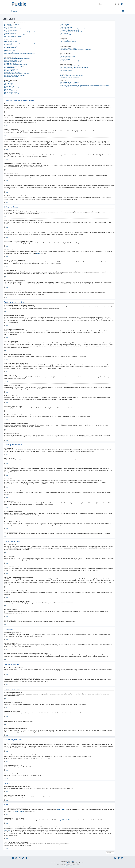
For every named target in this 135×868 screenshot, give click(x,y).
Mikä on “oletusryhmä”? (66, 33)
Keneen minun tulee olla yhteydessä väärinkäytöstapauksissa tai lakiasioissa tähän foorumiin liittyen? (84, 85)
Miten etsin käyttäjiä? (65, 59)
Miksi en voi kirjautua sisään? (11, 30)
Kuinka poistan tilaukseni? (66, 70)
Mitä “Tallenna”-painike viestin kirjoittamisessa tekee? (17, 74)
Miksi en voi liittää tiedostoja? (11, 69)
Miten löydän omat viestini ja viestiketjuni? (70, 61)
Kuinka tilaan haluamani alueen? (68, 69)
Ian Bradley (71, 862)
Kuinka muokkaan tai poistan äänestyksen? (14, 66)
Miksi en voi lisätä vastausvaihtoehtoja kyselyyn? (15, 65)
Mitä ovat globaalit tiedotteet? (11, 88)
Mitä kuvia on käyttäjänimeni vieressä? (13, 49)
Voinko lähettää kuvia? (9, 86)
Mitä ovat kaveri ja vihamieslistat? (68, 48)
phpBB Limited (61, 810)
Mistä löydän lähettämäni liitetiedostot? (70, 77)
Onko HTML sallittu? (9, 83)
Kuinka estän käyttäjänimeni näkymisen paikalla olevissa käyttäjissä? (20, 43)
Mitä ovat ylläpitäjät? (65, 24)
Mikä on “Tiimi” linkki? (65, 35)
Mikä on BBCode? (8, 82)
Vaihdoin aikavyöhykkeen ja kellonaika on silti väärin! (17, 46)
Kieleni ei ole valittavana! (10, 47)
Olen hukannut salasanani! (10, 33)
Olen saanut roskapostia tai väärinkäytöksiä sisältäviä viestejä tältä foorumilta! (79, 43)
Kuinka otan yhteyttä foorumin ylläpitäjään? (70, 87)
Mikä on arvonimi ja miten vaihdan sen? (13, 52)
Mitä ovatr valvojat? (65, 26)
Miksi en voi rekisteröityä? (10, 27)
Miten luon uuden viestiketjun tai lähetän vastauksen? (17, 59)
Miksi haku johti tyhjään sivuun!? (68, 58)
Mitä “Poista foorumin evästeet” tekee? (13, 36)
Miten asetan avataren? (9, 50)
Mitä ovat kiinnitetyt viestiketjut (11, 91)
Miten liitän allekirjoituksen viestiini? (13, 62)
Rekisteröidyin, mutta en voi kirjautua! (13, 29)
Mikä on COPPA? (8, 26)
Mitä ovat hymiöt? (8, 85)
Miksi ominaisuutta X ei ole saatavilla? (69, 84)
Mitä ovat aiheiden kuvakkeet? (11, 94)
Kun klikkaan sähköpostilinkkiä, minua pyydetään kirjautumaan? (19, 53)
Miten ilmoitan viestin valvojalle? (12, 72)
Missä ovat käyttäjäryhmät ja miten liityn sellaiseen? (72, 29)
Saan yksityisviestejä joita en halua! (68, 41)
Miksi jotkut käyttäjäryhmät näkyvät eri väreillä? (71, 32)
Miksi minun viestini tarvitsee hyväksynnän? (14, 75)
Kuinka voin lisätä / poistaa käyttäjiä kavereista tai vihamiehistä (75, 50)
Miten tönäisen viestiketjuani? (11, 77)
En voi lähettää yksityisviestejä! (67, 40)
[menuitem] (122, 4)
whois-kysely (7, 830)
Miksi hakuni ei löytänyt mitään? (68, 56)
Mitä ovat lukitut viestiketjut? (11, 92)
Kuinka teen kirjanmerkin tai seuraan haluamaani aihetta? (74, 67)
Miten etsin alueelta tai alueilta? (68, 55)
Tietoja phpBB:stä (19, 811)
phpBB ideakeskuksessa (67, 820)
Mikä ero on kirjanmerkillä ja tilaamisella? (70, 66)
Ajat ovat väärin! (8, 44)
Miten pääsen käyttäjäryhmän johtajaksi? (70, 30)
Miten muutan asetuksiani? (10, 41)
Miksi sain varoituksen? (9, 71)
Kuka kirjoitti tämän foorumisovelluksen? (70, 82)
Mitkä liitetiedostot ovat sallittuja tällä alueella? (71, 76)
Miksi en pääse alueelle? (10, 68)
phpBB (38, 253)
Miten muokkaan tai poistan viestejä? (13, 60)
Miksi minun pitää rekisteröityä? (11, 24)
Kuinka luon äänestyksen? (10, 63)
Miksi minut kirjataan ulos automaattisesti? (14, 35)
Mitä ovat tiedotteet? (9, 89)
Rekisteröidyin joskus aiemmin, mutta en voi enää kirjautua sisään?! (20, 32)
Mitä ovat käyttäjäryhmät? (66, 27)
